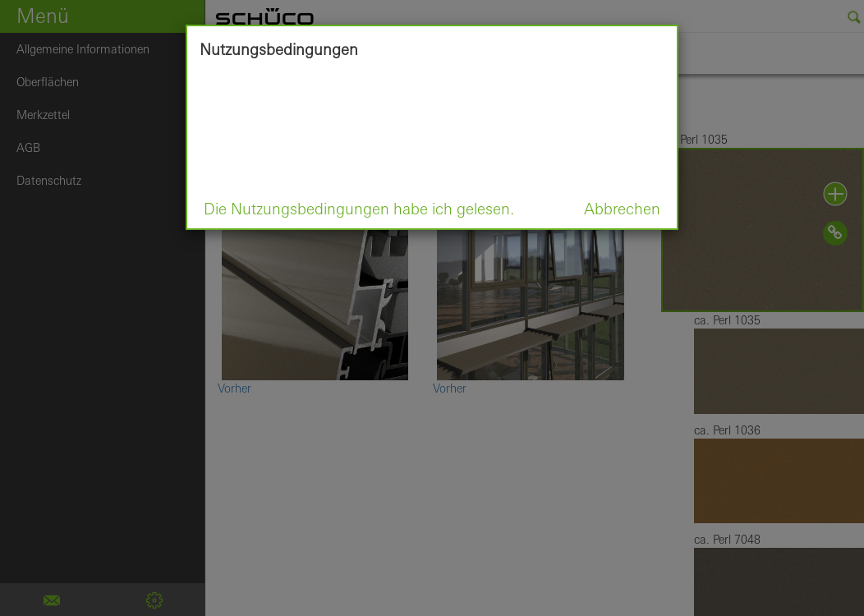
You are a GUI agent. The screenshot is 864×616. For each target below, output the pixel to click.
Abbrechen (622, 209)
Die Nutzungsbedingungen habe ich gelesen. (359, 209)
